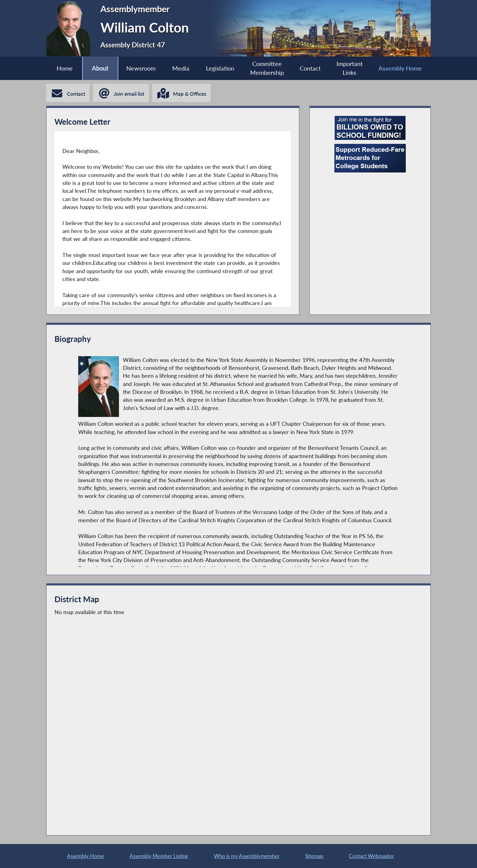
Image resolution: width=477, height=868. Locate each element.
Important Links (350, 68)
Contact (311, 68)
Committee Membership (267, 68)
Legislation (220, 68)
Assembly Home (401, 68)
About (99, 68)
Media (180, 68)
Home (64, 68)
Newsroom (140, 68)
